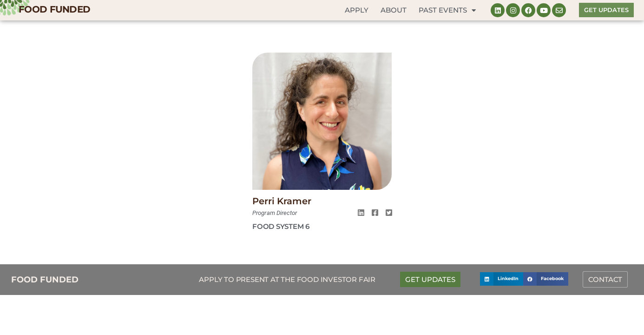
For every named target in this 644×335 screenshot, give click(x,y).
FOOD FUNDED (54, 9)
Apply (357, 10)
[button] (502, 279)
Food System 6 (281, 226)
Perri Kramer (282, 201)
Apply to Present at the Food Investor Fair (287, 279)
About (394, 10)
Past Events (447, 10)
